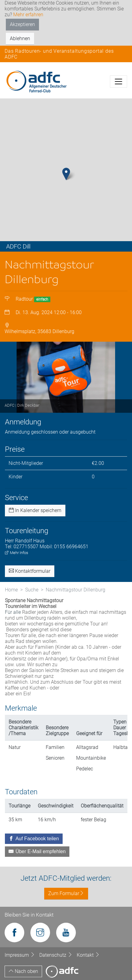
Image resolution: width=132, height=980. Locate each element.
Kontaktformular (30, 571)
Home (11, 590)
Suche (32, 590)
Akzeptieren (22, 24)
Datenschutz (56, 955)
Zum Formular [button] (66, 893)
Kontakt (88, 955)
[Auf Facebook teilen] (34, 839)
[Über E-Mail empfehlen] (37, 852)
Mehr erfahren (28, 15)
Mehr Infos (17, 553)
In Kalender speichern (35, 510)
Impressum (20, 955)
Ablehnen (20, 38)
